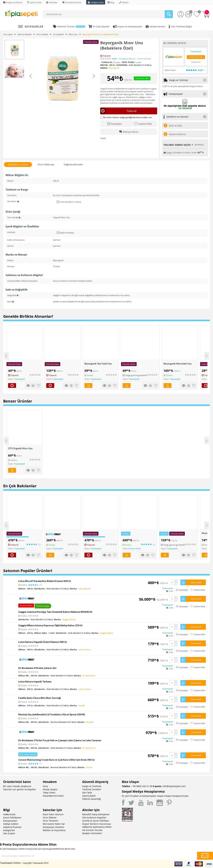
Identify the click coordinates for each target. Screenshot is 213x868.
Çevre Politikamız (12, 818)
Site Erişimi (9, 833)
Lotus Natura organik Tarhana (35, 681)
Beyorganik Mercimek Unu (178, 364)
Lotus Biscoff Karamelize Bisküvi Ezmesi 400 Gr (45, 581)
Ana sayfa (8, 34)
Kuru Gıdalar (42, 34)
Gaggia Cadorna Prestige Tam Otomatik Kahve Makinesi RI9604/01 (55, 612)
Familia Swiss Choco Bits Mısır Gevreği (40, 698)
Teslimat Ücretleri (92, 789)
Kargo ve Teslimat (92, 786)
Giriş (45, 786)
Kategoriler (9, 830)
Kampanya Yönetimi (53, 827)
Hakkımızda (9, 814)
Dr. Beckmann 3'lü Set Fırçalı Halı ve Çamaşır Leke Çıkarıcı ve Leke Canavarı (60, 740)
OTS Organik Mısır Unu (20, 448)
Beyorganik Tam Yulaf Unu (98, 364)
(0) (127, 59)
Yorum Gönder (144, 59)
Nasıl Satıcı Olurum (53, 814)
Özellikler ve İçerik (18, 164)
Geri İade (87, 793)
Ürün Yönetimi (51, 821)
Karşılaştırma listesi (53, 796)
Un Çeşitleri (58, 34)
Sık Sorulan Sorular (92, 830)
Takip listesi (49, 793)
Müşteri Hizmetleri (92, 833)
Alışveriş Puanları (12, 827)
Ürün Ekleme (50, 818)
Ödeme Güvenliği (91, 799)
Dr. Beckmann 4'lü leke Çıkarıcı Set (37, 668)
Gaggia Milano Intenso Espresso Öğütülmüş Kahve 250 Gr (51, 625)
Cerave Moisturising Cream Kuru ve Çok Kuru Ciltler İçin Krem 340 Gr (57, 760)
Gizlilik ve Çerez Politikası (96, 821)
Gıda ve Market (24, 34)
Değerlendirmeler (73, 164)
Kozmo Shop (135, 549)
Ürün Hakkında (46, 164)
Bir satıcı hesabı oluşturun (17, 786)
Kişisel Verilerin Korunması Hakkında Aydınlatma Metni (97, 825)
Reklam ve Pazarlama (54, 830)
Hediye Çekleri (11, 824)
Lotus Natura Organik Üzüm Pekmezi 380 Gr (43, 642)
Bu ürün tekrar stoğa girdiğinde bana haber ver (126, 117)
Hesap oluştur (50, 789)
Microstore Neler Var (54, 824)
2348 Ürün (196, 62)
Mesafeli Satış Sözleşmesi (96, 814)
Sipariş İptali (89, 796)
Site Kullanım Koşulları (94, 818)
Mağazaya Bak (196, 57)
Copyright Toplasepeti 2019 (35, 863)
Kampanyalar (10, 821)
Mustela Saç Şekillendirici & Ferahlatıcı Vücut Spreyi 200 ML (52, 714)
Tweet (103, 138)
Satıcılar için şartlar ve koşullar (20, 789)
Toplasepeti (19, 379)
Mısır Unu (73, 34)
